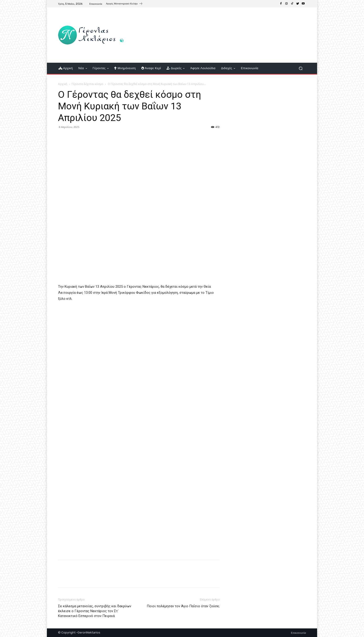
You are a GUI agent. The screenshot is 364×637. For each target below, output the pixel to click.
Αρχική (63, 84)
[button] (301, 68)
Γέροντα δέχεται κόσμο (88, 84)
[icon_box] (124, 4)
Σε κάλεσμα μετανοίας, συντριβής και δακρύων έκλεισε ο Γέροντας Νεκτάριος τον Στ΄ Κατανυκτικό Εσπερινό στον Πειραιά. (95, 611)
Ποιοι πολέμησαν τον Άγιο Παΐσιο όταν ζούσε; (183, 606)
